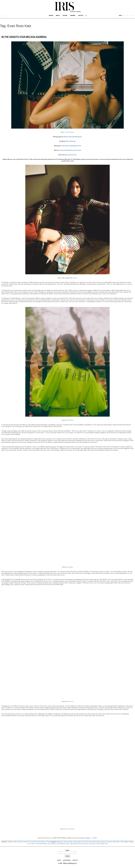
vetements (92, 844)
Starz (68, 844)
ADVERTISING (67, 860)
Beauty (58, 16)
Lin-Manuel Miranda (41, 844)
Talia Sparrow (66, 146)
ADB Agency (78, 137)
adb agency (59, 842)
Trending (73, 16)
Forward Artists (76, 150)
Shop (120, 16)
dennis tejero (77, 842)
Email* (67, 852)
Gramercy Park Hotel (113, 842)
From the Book (33, 842)
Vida (106, 844)
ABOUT (59, 860)
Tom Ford (70, 701)
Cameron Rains (64, 150)
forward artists (96, 842)
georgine (103, 842)
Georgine (70, 567)
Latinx (33, 844)
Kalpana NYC (77, 146)
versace (86, 844)
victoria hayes (100, 844)
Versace (75, 278)
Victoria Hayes (70, 829)
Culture (15, 842)
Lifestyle (81, 16)
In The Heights (124, 842)
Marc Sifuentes (71, 141)
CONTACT (75, 860)
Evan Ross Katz (72, 155)
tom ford (81, 844)
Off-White (70, 420)
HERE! (95, 838)
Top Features (42, 842)
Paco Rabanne (70, 132)
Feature (65, 16)
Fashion (51, 16)
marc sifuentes (52, 844)
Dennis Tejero (68, 137)
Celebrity (10, 842)
